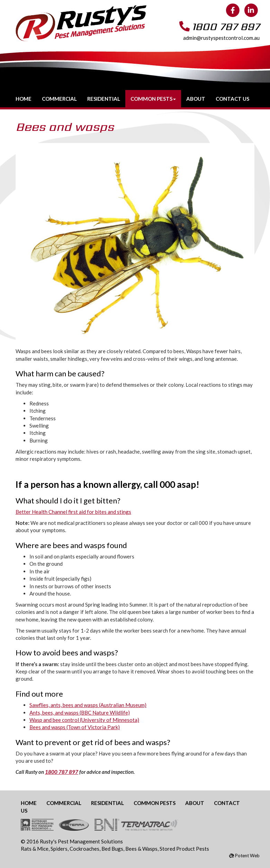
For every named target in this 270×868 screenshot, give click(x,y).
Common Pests (155, 803)
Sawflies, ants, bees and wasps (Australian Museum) (88, 705)
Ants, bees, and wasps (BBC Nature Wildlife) (80, 713)
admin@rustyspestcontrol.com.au (221, 38)
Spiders (59, 849)
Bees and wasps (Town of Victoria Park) (75, 727)
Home (24, 99)
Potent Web (244, 856)
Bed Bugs (112, 849)
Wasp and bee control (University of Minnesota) (84, 720)
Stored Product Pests (184, 849)
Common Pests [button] (153, 99)
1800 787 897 (226, 27)
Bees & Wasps (141, 849)
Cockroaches (84, 849)
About (196, 99)
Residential (104, 99)
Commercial (59, 99)
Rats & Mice (35, 849)
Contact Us (232, 99)
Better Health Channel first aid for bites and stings (73, 512)
